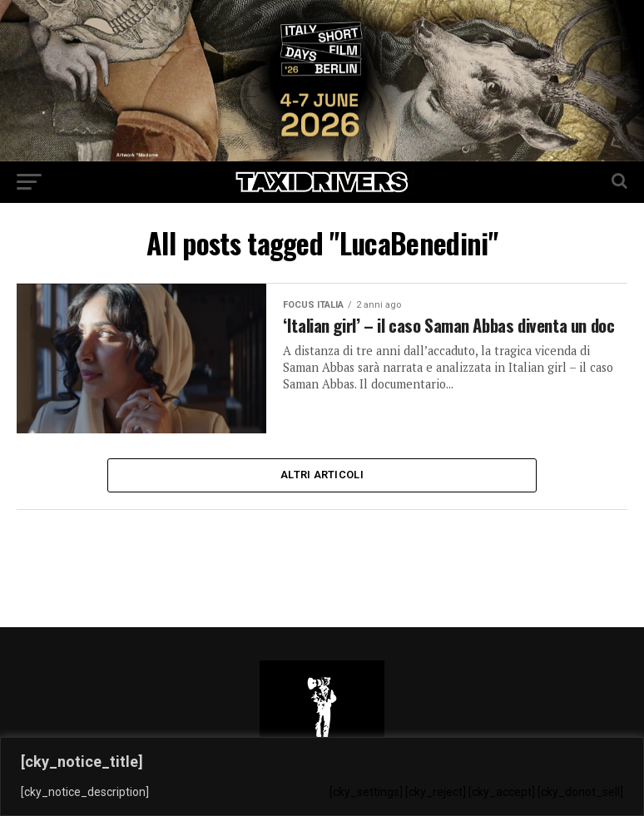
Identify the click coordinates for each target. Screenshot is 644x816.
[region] (322, 776)
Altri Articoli (322, 476)
